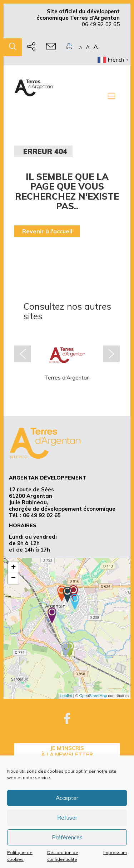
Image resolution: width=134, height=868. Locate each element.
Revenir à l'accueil (47, 231)
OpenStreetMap (93, 696)
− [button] (13, 578)
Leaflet (66, 696)
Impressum (115, 852)
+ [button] (13, 568)
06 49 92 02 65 (101, 24)
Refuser (67, 818)
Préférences (67, 837)
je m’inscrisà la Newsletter (67, 751)
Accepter (67, 798)
